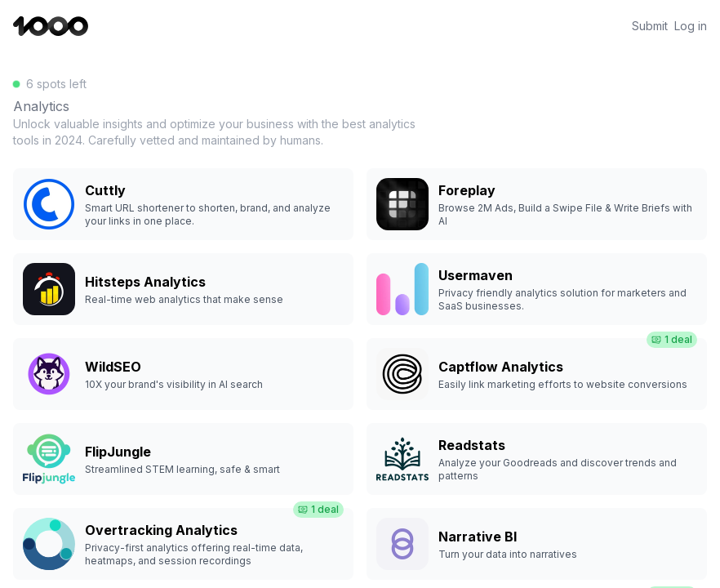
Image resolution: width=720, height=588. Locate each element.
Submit (650, 26)
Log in (691, 26)
